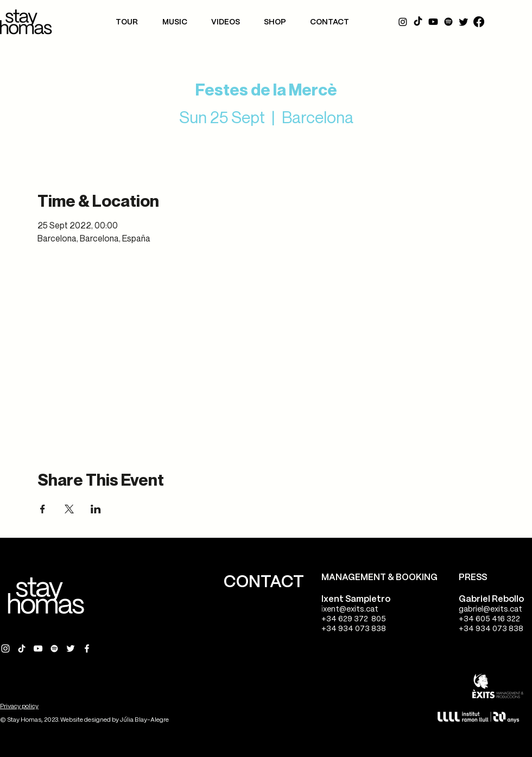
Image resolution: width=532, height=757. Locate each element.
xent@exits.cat (351, 609)
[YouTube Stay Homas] (38, 648)
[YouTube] (433, 22)
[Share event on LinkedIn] (96, 509)
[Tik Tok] (418, 22)
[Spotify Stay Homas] (54, 648)
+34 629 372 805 (354, 619)
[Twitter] (464, 22)
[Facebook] (479, 22)
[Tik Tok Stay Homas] (22, 648)
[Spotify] (448, 22)
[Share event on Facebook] (43, 509)
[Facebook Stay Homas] (87, 648)
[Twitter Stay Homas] (71, 648)
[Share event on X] (69, 509)
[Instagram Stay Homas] (5, 648)
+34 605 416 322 (489, 619)
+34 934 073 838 (354, 629)
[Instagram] (403, 22)
